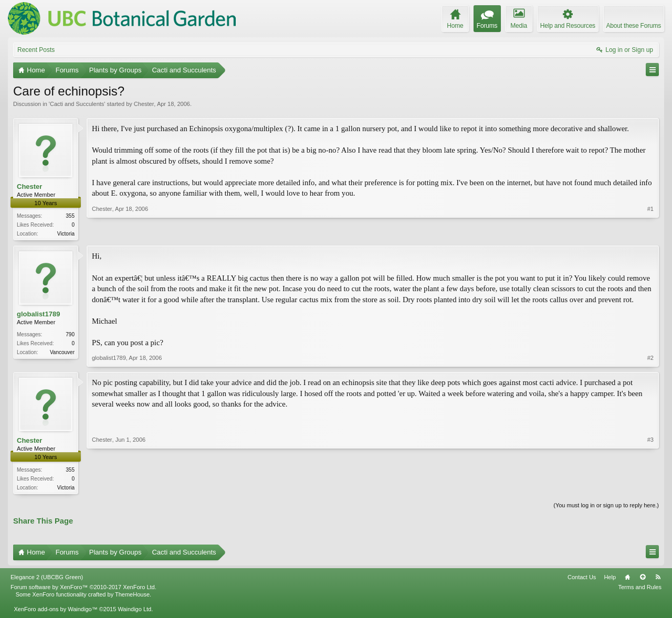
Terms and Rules (640, 589)
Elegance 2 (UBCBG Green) (47, 579)
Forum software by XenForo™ (83, 589)
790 (70, 335)
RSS (658, 579)
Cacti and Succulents (77, 104)
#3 (650, 487)
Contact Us (582, 579)
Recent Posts (36, 50)
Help (610, 579)
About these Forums (634, 26)
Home (627, 579)
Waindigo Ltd (134, 611)
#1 (650, 232)
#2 (650, 359)
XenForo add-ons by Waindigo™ (55, 611)
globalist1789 (38, 315)
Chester (144, 104)
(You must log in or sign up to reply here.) (606, 507)
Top (643, 579)
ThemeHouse (132, 596)
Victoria (66, 234)
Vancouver (62, 353)
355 (70, 216)
